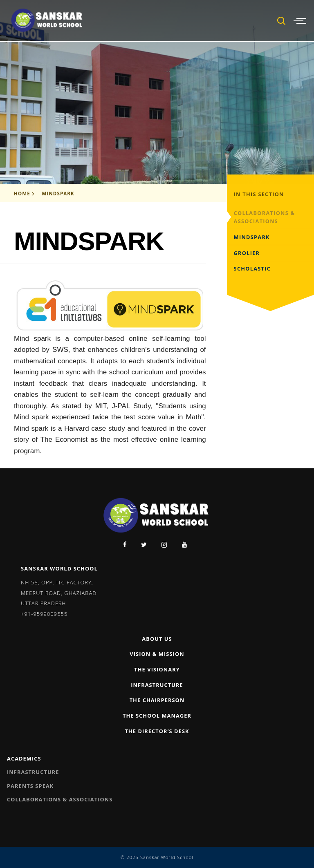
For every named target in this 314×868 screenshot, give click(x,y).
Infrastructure (157, 685)
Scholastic (252, 268)
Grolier (247, 253)
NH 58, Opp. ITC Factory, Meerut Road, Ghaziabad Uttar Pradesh (59, 593)
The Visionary (157, 669)
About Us (157, 639)
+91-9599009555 (44, 614)
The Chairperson (157, 700)
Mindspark (58, 194)
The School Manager (157, 716)
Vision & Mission (157, 654)
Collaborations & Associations (265, 217)
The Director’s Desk (157, 731)
